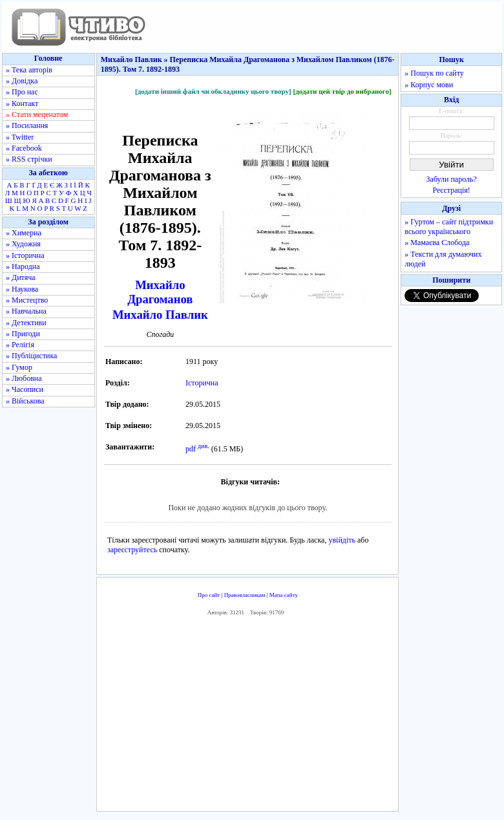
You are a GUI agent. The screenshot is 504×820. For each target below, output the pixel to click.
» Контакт (22, 103)
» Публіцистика (31, 356)
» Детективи (26, 323)
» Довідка (22, 81)
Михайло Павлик (160, 315)
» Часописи (25, 389)
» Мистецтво (27, 300)
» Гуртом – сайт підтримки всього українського (449, 227)
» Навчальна (26, 311)
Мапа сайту (284, 595)
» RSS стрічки (29, 159)
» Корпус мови (429, 85)
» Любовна (24, 378)
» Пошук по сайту (434, 73)
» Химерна (24, 233)
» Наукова (22, 289)
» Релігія (20, 345)
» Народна (23, 266)
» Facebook (24, 148)
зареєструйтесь (132, 550)
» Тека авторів (29, 70)
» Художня (23, 244)
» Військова (25, 401)
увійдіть (342, 540)
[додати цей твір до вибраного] (342, 91)
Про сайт (209, 595)
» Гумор (19, 367)
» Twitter (20, 137)
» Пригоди (23, 334)
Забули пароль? (452, 179)
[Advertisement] (287, 717)
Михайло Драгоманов (160, 292)
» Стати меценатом (37, 114)
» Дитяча (21, 277)
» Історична (25, 255)
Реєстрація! (452, 190)
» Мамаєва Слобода (437, 243)
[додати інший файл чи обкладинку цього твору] (213, 91)
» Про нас (22, 92)
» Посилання (27, 125)
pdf (191, 449)
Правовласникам (245, 595)
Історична (202, 383)
